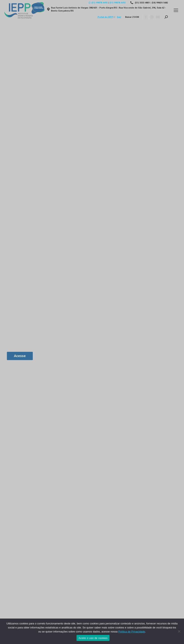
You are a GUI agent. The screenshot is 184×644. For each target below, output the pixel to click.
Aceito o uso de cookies (93, 638)
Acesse (20, 356)
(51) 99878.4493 (98, 3)
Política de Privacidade (132, 632)
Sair (118, 17)
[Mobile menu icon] (176, 10)
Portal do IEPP (105, 17)
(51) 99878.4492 (117, 3)
